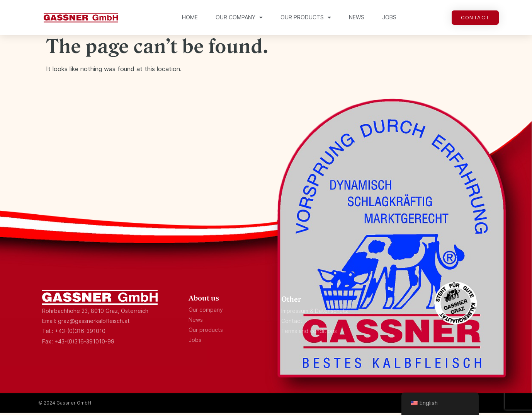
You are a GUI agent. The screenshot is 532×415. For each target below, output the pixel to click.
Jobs (389, 17)
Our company (239, 17)
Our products (306, 17)
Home (190, 17)
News (357, 17)
